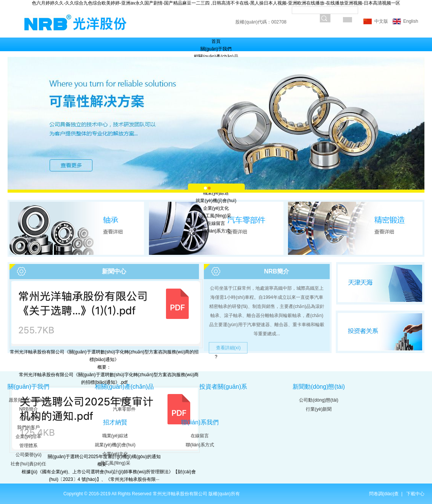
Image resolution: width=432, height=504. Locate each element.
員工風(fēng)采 (216, 216)
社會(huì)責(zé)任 (28, 464)
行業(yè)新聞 (319, 409)
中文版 (381, 21)
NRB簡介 (28, 409)
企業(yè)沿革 (29, 436)
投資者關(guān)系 (223, 387)
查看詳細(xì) (228, 348)
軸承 (124, 400)
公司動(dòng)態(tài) (319, 400)
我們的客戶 (28, 427)
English (410, 21)
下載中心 (415, 494)
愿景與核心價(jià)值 (28, 400)
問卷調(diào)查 (385, 494)
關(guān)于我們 (216, 49)
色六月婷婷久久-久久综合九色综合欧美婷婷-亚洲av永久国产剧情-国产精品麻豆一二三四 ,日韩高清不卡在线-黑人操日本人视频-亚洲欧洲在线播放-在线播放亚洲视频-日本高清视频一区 (216, 3)
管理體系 (28, 446)
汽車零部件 (124, 409)
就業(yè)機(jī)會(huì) (216, 201)
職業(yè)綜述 (216, 193)
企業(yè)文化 (216, 208)
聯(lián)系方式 (216, 231)
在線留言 (216, 223)
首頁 (216, 41)
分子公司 (28, 418)
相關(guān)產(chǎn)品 (216, 57)
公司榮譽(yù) (29, 455)
